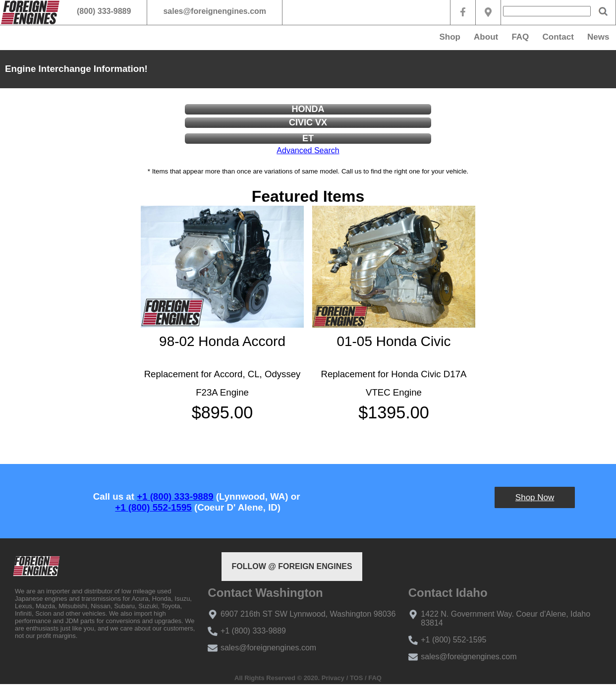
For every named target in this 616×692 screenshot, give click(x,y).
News (598, 37)
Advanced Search (308, 150)
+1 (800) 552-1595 (153, 507)
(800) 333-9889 (104, 11)
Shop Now (535, 497)
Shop (450, 37)
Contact (558, 37)
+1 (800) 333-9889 (175, 496)
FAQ (520, 37)
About (486, 37)
